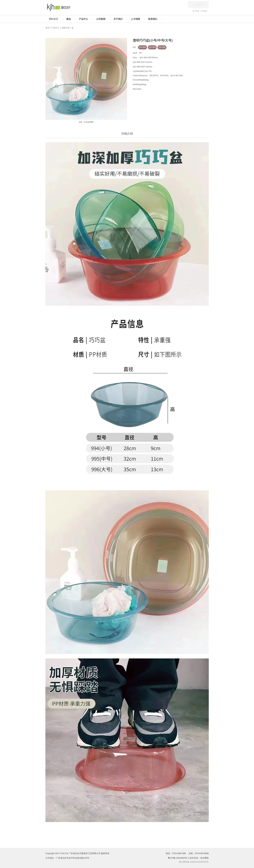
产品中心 (55, 28)
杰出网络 (205, 858)
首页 (47, 28)
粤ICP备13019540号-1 (179, 858)
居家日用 (66, 28)
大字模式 (204, 11)
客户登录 (196, 11)
